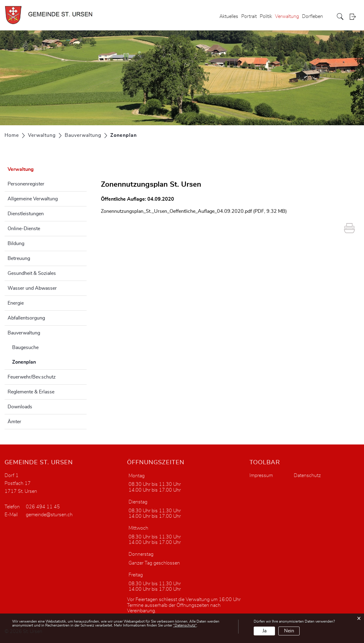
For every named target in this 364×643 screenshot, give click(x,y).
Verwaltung (287, 16)
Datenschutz (307, 475)
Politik (266, 16)
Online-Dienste (24, 229)
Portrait (249, 16)
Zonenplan (39, 361)
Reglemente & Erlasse (31, 392)
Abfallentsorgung (26, 318)
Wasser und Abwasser (32, 288)
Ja (264, 631)
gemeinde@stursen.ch (49, 515)
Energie (16, 303)
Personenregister (26, 184)
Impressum (261, 475)
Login (355, 17)
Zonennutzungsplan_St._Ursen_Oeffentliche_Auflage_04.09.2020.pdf (176, 211)
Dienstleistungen (26, 214)
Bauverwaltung (24, 333)
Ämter (14, 422)
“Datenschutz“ (185, 625)
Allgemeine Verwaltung (33, 199)
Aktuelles (229, 16)
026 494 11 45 (43, 507)
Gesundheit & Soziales (32, 273)
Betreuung (19, 258)
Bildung (16, 244)
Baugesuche (25, 347)
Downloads (20, 407)
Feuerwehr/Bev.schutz (32, 377)
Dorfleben (312, 16)
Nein (289, 631)
